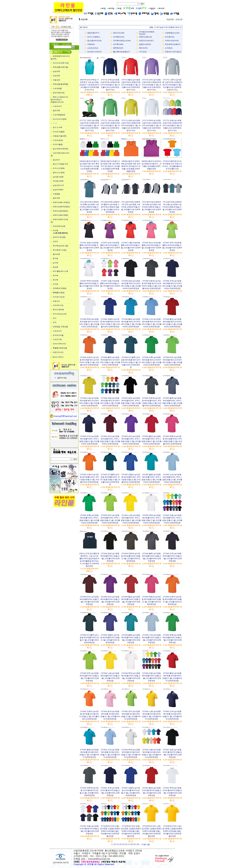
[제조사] (178, 27)
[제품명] (171, 27)
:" (68, 12)
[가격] (157, 27)
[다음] (144, 844)
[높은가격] (163, 27)
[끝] (148, 844)
